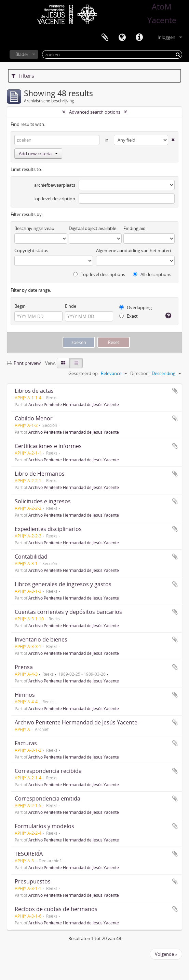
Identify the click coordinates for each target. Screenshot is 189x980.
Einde (71, 306)
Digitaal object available (92, 228)
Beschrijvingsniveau (34, 228)
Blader (22, 54)
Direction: (140, 373)
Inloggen (166, 37)
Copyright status (31, 250)
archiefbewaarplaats (55, 185)
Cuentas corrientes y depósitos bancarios (68, 612)
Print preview (24, 363)
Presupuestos (33, 881)
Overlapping (136, 307)
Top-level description (54, 199)
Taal (122, 38)
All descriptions (152, 274)
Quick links (139, 38)
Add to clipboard (175, 391)
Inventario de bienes (41, 639)
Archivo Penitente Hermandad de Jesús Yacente (74, 404)
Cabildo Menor (34, 418)
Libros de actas (34, 391)
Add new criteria (38, 154)
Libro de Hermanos (40, 474)
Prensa (24, 667)
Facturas (26, 743)
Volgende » (166, 954)
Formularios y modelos (44, 826)
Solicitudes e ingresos (43, 501)
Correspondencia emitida (48, 798)
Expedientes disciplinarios (48, 529)
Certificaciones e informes (48, 446)
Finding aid (134, 228)
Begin (20, 306)
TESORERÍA (29, 854)
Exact (129, 316)
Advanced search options (95, 112)
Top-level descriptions (99, 274)
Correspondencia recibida (48, 771)
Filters (23, 76)
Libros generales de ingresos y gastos (63, 584)
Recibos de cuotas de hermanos (56, 909)
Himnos (25, 695)
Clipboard (105, 38)
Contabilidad (31, 557)
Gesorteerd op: (84, 373)
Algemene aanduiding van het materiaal (135, 250)
